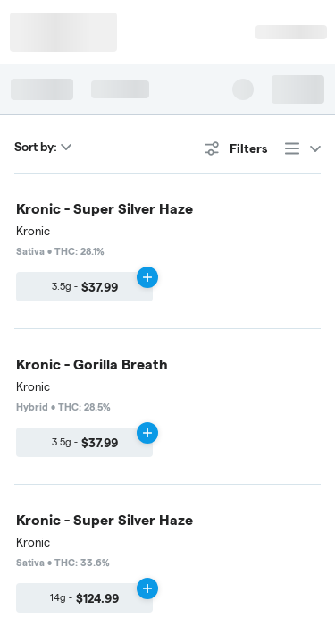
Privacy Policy (165, 525)
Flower (52, 256)
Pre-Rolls (126, 256)
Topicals (229, 292)
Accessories (66, 329)
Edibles (156, 292)
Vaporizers (209, 256)
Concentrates (70, 292)
